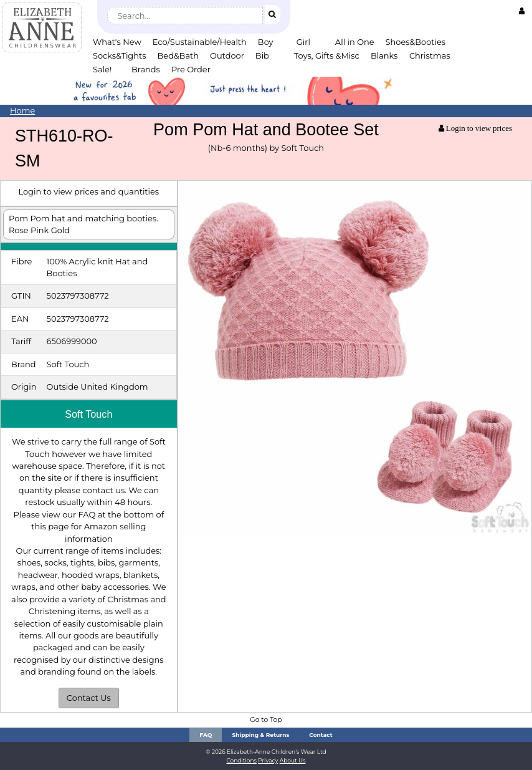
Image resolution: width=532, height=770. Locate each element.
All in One (355, 42)
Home (22, 110)
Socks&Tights (120, 55)
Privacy (268, 760)
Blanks (384, 55)
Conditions (241, 760)
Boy (266, 42)
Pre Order (191, 69)
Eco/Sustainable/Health (200, 42)
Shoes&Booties (416, 42)
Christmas (430, 55)
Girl (303, 42)
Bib (262, 55)
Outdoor (227, 55)
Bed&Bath (178, 55)
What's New (117, 42)
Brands (146, 69)
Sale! (102, 69)
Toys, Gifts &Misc (327, 55)
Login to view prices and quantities (88, 191)
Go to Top (266, 720)
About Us (293, 760)
